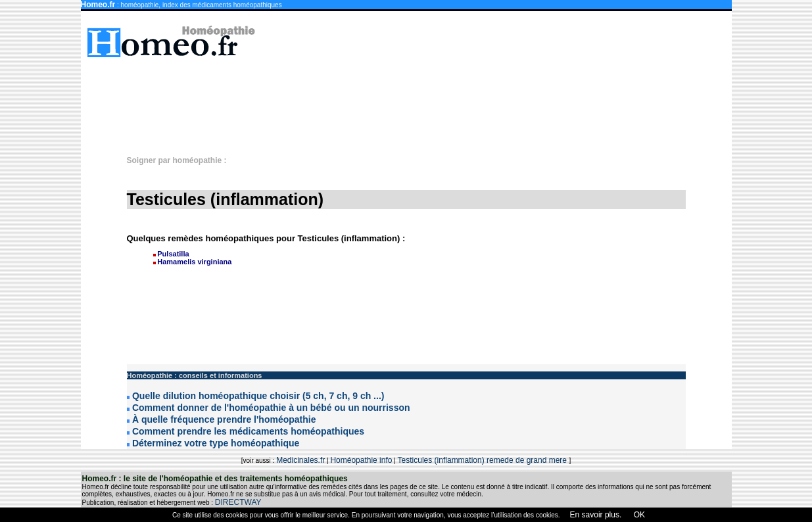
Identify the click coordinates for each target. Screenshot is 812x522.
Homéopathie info (361, 460)
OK (638, 515)
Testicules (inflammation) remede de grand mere (484, 460)
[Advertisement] (413, 100)
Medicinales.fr (300, 460)
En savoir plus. (596, 515)
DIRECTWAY (238, 502)
